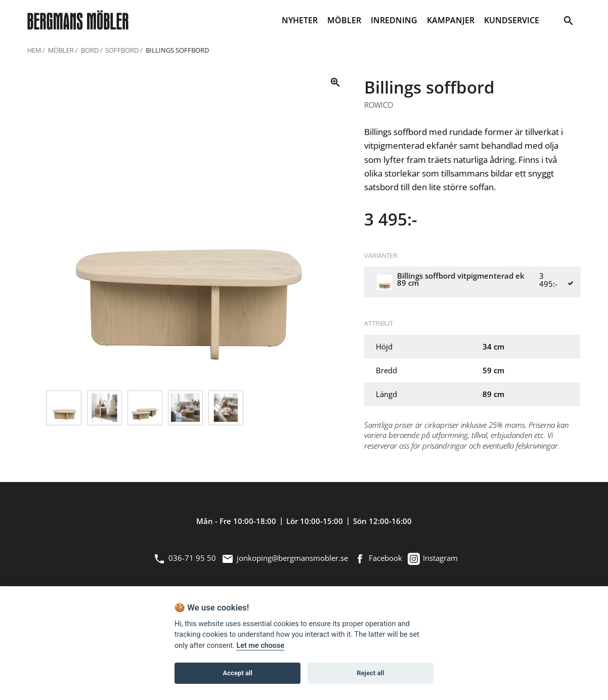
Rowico (379, 105)
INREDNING (394, 20)
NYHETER (300, 20)
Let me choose (260, 646)
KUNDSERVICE (512, 20)
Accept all (238, 673)
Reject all (370, 673)
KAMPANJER (451, 20)
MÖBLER (344, 20)
